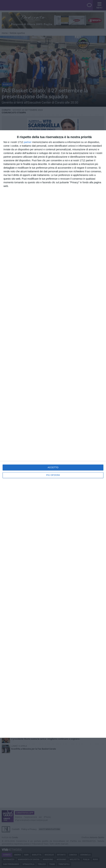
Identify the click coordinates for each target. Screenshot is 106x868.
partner (28, 142)
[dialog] (53, 434)
